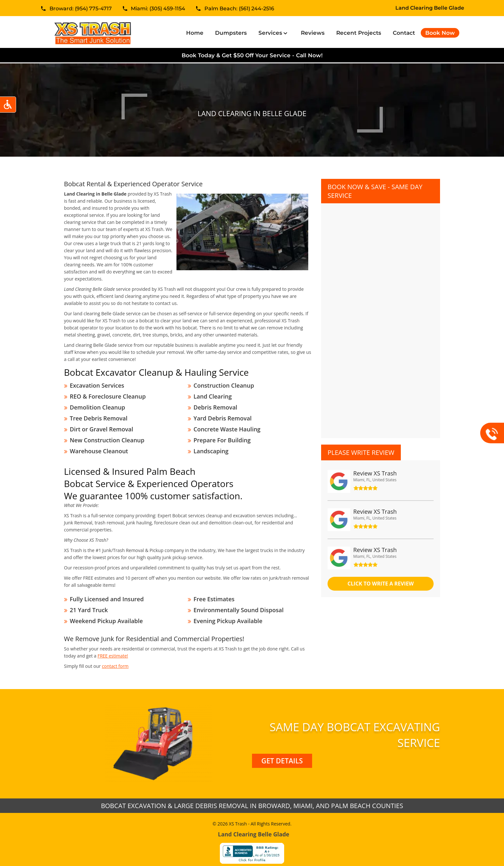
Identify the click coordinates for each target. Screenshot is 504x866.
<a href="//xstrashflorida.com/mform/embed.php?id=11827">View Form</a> (381, 314)
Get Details (282, 754)
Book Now (440, 33)
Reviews (313, 33)
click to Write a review (381, 584)
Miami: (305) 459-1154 (158, 9)
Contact (404, 33)
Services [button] (271, 33)
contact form (115, 659)
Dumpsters (231, 33)
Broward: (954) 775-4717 (81, 9)
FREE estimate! (113, 649)
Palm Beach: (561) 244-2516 (239, 9)
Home (196, 33)
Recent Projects (359, 33)
